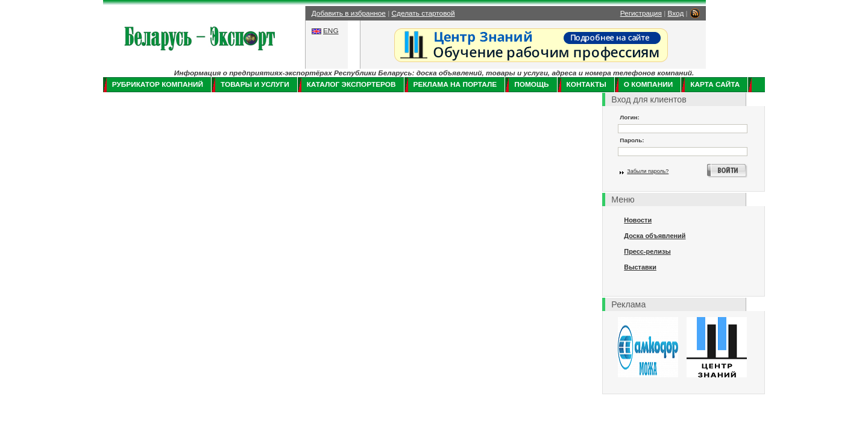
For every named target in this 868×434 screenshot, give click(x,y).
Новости (638, 220)
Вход (676, 13)
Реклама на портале (455, 84)
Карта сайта (715, 84)
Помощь (531, 84)
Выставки (640, 267)
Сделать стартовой (423, 13)
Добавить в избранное (349, 13)
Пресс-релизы (647, 251)
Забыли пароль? (648, 171)
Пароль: (632, 140)
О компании (648, 84)
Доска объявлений (655, 236)
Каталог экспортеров (351, 84)
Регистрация (641, 13)
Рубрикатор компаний (158, 84)
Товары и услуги (255, 84)
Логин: (630, 117)
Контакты (587, 84)
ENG (331, 31)
